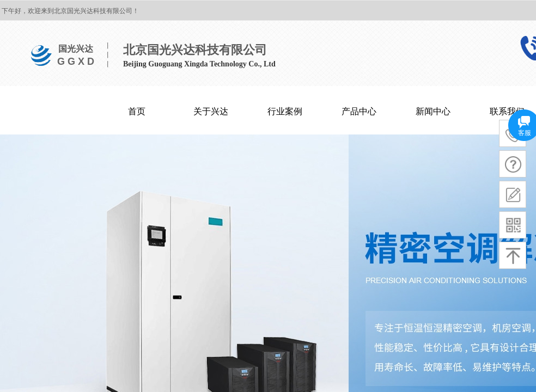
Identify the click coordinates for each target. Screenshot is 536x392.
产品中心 (359, 111)
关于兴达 (211, 111)
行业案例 (285, 111)
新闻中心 (433, 111)
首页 (137, 111)
